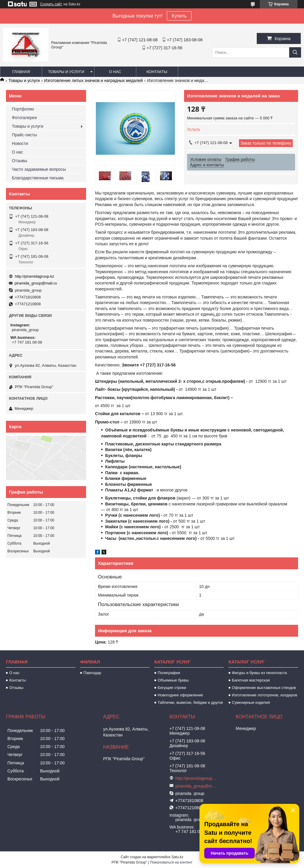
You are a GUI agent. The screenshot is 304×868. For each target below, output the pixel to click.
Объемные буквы (173, 680)
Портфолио (23, 109)
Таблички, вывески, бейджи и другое (190, 702)
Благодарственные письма (38, 178)
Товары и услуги (66, 72)
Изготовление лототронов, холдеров (265, 695)
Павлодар (92, 673)
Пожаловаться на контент (171, 862)
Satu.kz (177, 857)
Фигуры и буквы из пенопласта (259, 673)
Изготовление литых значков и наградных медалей (94, 80)
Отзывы (19, 161)
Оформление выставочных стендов (264, 688)
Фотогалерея (24, 118)
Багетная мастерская (251, 680)
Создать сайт (51, 4)
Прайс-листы (24, 135)
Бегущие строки (172, 688)
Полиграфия (169, 673)
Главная (21, 72)
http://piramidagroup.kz (34, 276)
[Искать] (295, 52)
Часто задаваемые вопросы (39, 169)
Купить (179, 16)
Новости (20, 143)
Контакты (157, 72)
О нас (115, 72)
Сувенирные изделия (251, 702)
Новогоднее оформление (180, 695)
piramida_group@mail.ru (36, 283)
